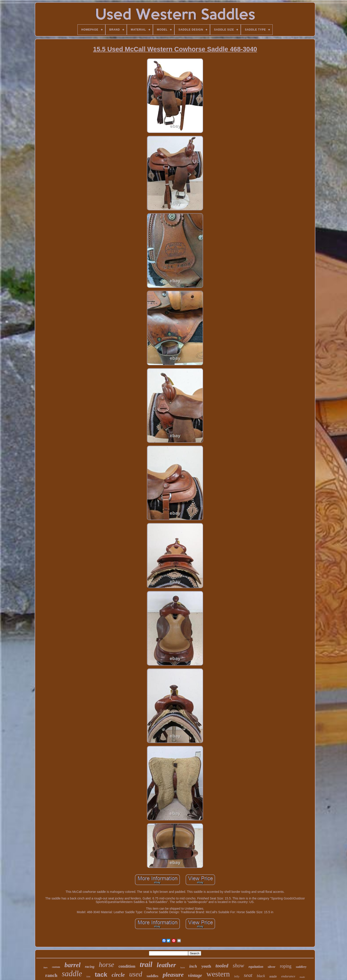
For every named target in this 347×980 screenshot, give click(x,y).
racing (90, 967)
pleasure (173, 975)
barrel (72, 965)
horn (183, 967)
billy (237, 976)
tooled (222, 966)
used (136, 974)
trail (146, 965)
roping (286, 966)
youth (206, 966)
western (218, 974)
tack (101, 975)
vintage (195, 975)
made (302, 977)
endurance (288, 976)
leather (166, 965)
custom (56, 967)
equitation (256, 967)
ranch (51, 975)
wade (273, 976)
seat (248, 975)
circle (118, 975)
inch (193, 966)
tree (89, 976)
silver (272, 967)
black (261, 976)
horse (107, 965)
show (238, 966)
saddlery (301, 967)
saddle (72, 974)
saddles (152, 976)
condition (127, 966)
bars (46, 967)
